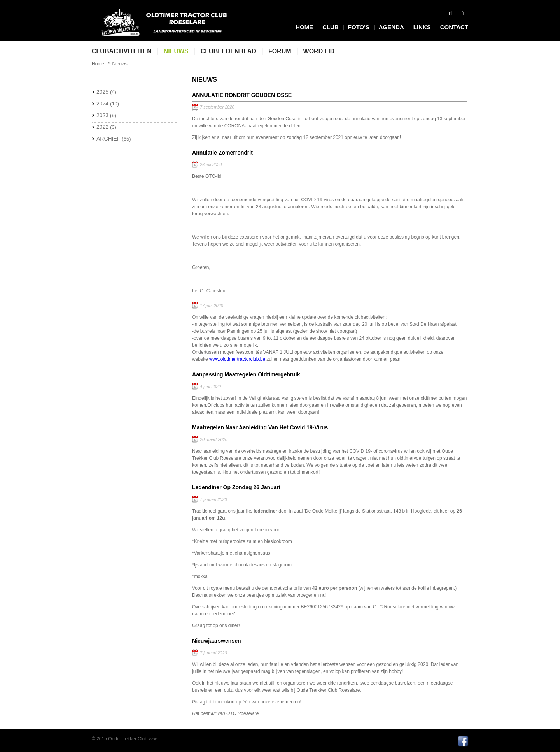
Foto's (359, 27)
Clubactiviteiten (122, 51)
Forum (280, 51)
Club (331, 27)
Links (422, 27)
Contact (454, 27)
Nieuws (176, 51)
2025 (106, 92)
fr (463, 13)
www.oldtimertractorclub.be (237, 359)
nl (451, 13)
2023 (106, 115)
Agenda (391, 27)
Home (304, 27)
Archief (114, 139)
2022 (106, 127)
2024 (108, 104)
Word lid (319, 51)
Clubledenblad (228, 51)
